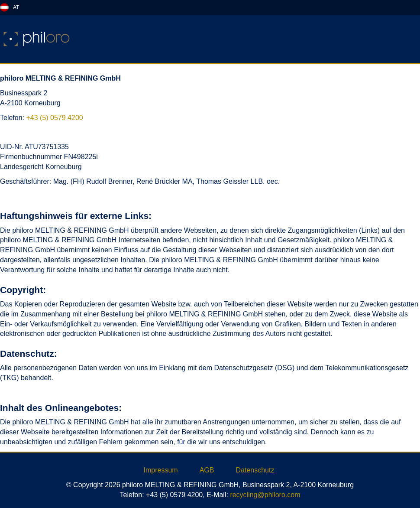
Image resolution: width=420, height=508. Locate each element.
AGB (207, 470)
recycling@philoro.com (265, 495)
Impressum (161, 470)
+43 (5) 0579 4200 (54, 118)
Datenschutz (255, 470)
